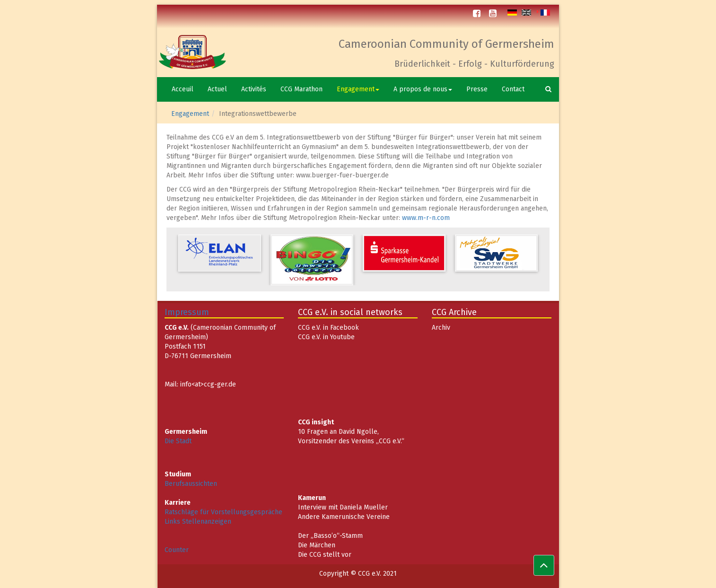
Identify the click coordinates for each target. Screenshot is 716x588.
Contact (513, 89)
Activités (254, 89)
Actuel (217, 89)
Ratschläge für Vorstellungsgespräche (223, 512)
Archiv (441, 328)
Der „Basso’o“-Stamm (330, 536)
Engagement (358, 89)
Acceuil (183, 89)
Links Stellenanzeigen (198, 522)
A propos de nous (423, 89)
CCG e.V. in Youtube (326, 337)
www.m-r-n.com (426, 218)
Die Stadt (178, 441)
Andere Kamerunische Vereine (344, 517)
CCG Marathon (301, 89)
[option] (220, 253)
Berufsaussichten (191, 484)
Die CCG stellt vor (325, 555)
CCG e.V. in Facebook (328, 328)
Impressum (187, 312)
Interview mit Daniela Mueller (343, 507)
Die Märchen (317, 545)
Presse (477, 89)
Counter (177, 550)
